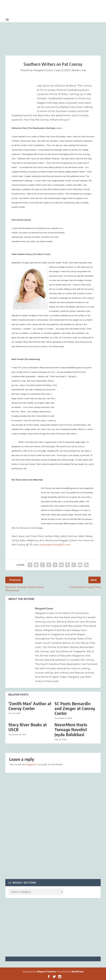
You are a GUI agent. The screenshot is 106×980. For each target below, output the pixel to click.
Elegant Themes (46, 972)
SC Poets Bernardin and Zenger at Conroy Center (75, 708)
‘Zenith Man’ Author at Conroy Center (30, 706)
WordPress (77, 972)
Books (76, 70)
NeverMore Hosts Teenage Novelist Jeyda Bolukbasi (71, 730)
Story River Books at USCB (28, 727)
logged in (32, 764)
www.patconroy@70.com (55, 545)
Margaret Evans (43, 70)
